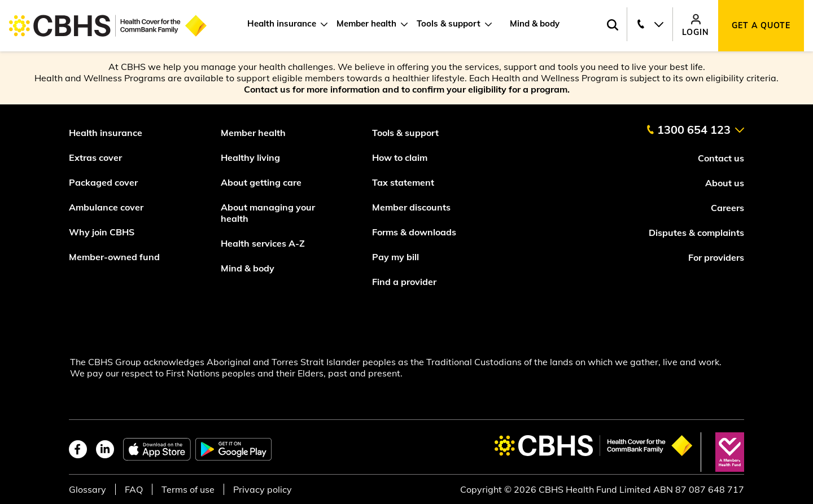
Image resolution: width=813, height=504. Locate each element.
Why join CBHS (102, 232)
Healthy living (250, 157)
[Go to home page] (108, 26)
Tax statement (403, 182)
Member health (366, 23)
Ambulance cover (106, 207)
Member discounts (411, 207)
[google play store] (233, 449)
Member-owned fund (114, 257)
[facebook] (78, 449)
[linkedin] (105, 449)
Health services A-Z (263, 243)
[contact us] (695, 125)
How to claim (400, 157)
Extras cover (95, 157)
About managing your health (268, 213)
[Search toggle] (612, 26)
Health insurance (282, 23)
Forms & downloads (414, 232)
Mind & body (535, 23)
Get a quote (761, 25)
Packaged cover (104, 182)
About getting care (261, 182)
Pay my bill (397, 257)
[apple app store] (157, 449)
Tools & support (449, 23)
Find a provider (404, 282)
